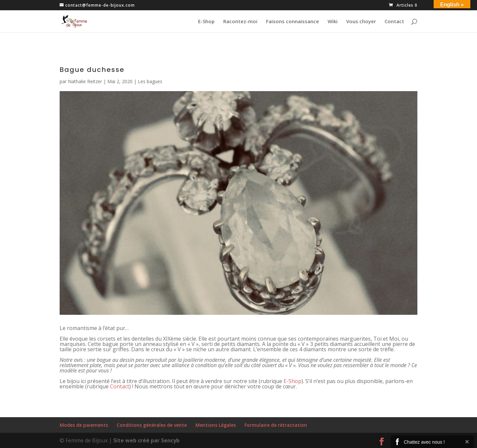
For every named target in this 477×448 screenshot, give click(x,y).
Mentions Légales (216, 425)
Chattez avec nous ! (424, 442)
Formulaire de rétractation (276, 425)
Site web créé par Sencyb (146, 440)
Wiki (333, 22)
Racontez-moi (240, 22)
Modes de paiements (84, 425)
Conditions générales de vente (152, 425)
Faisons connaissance (292, 22)
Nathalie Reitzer (85, 81)
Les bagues (150, 81)
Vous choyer (361, 22)
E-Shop (206, 22)
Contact (394, 22)
